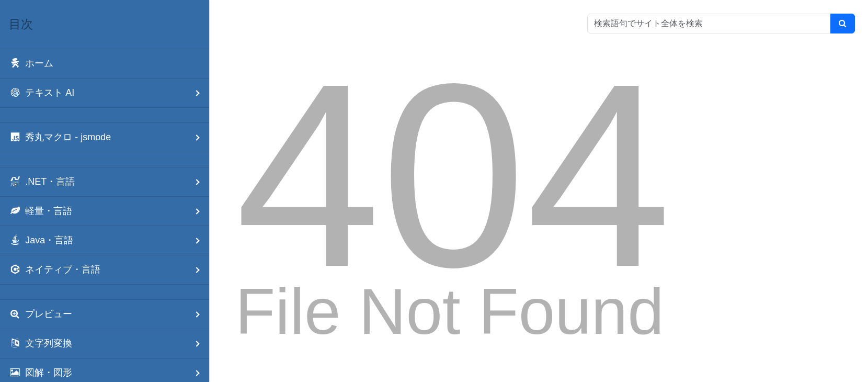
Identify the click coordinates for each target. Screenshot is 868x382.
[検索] (843, 24)
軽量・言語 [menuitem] (109, 211)
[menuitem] (105, 64)
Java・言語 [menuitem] (109, 240)
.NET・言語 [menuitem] (109, 182)
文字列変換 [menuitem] (109, 344)
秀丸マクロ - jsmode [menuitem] (109, 137)
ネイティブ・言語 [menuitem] (109, 270)
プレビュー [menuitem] (109, 314)
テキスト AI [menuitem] (109, 93)
